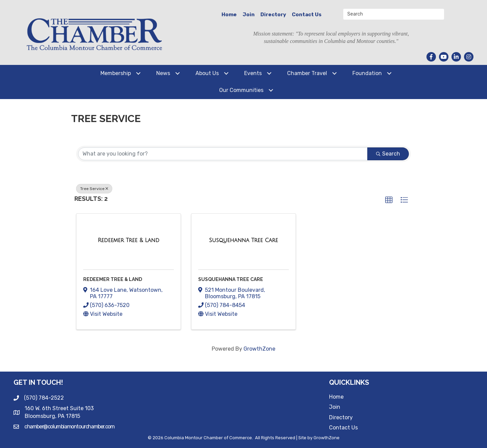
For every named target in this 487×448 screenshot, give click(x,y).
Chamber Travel (307, 73)
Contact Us (307, 15)
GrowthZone (259, 349)
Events (253, 73)
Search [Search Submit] (388, 154)
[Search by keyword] (223, 154)
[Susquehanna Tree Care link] (243, 240)
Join (249, 15)
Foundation (367, 73)
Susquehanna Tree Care (231, 279)
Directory (273, 15)
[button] (389, 200)
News (163, 73)
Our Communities (241, 90)
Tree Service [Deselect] (94, 189)
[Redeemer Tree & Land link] (129, 240)
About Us (207, 73)
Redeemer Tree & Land (113, 279)
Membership (116, 73)
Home (229, 15)
